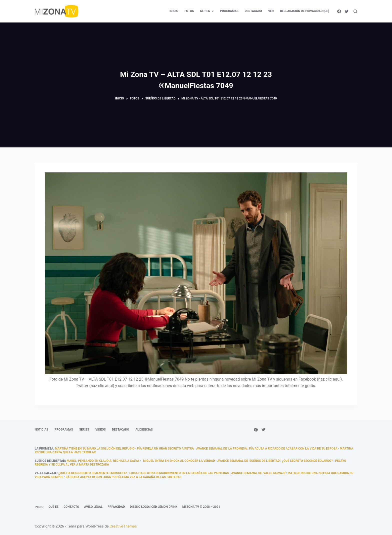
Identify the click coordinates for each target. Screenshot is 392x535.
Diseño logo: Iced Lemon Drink (153, 507)
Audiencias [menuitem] (144, 430)
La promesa (44, 449)
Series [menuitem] (207, 11)
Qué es (53, 507)
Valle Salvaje (46, 473)
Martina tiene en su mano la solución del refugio (95, 449)
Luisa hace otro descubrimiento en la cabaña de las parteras (179, 473)
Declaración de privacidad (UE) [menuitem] (305, 11)
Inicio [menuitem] (174, 11)
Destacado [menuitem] (253, 11)
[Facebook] (339, 11)
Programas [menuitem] (229, 11)
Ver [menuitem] (271, 11)
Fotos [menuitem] (189, 11)
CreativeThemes (123, 526)
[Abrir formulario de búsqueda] (355, 11)
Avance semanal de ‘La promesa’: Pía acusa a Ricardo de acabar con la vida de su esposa (267, 449)
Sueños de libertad (50, 461)
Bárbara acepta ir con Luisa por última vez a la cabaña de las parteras (124, 477)
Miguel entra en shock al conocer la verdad (178, 461)
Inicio (39, 507)
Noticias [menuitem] (41, 430)
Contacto (71, 507)
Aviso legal (93, 507)
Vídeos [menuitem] (100, 430)
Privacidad (116, 507)
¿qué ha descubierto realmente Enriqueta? (93, 473)
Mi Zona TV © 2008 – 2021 (201, 507)
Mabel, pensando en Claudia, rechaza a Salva (103, 461)
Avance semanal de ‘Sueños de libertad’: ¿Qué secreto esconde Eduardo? (275, 461)
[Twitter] (347, 11)
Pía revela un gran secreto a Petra (165, 449)
